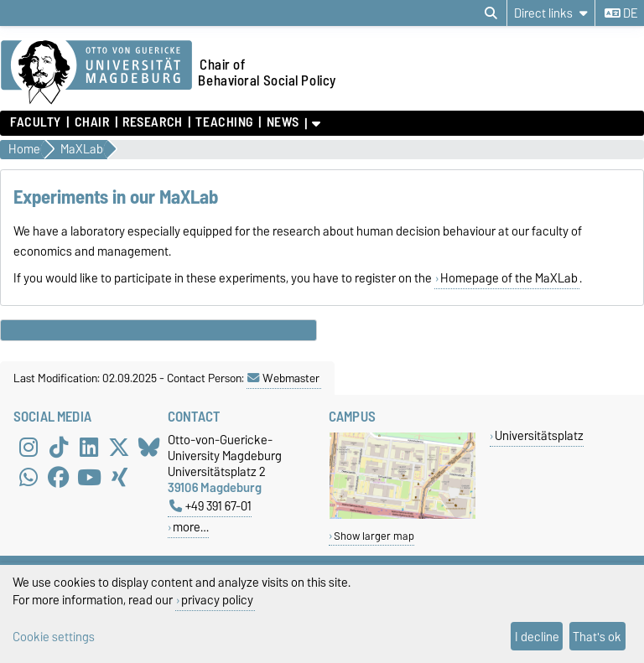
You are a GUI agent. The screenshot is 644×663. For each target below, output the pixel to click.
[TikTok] (59, 447)
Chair (92, 122)
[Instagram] (29, 447)
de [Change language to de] (621, 13)
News (283, 122)
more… (191, 527)
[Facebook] (59, 477)
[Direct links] (551, 13)
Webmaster (283, 378)
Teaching (224, 122)
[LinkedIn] (89, 447)
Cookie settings (54, 637)
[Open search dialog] (491, 13)
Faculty (36, 122)
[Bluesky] (149, 447)
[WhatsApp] (29, 477)
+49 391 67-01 (210, 506)
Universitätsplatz (539, 435)
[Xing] (119, 477)
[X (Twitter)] (119, 447)
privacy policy (217, 600)
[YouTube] (89, 477)
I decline (537, 637)
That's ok (597, 637)
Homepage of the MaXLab (509, 278)
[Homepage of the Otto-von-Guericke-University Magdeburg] (96, 73)
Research (152, 122)
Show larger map (374, 536)
